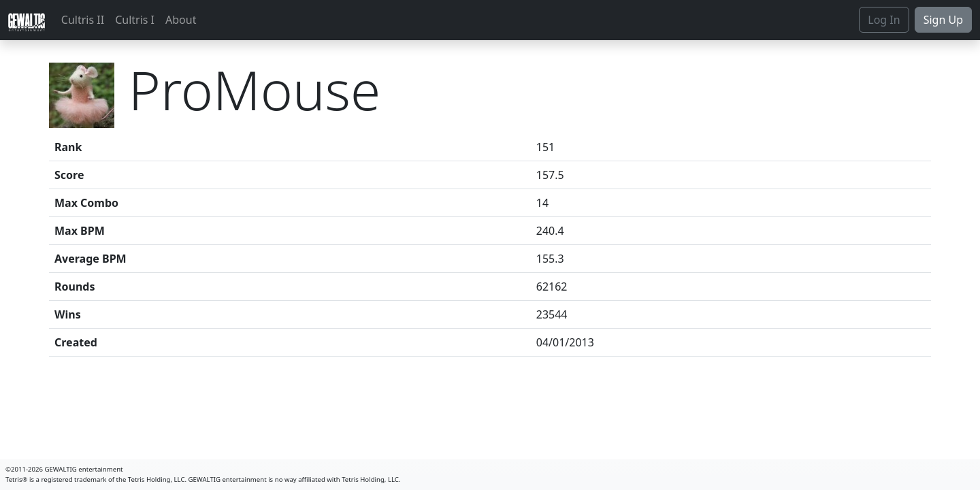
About (181, 20)
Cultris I (135, 20)
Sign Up (943, 20)
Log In (884, 20)
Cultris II (83, 20)
